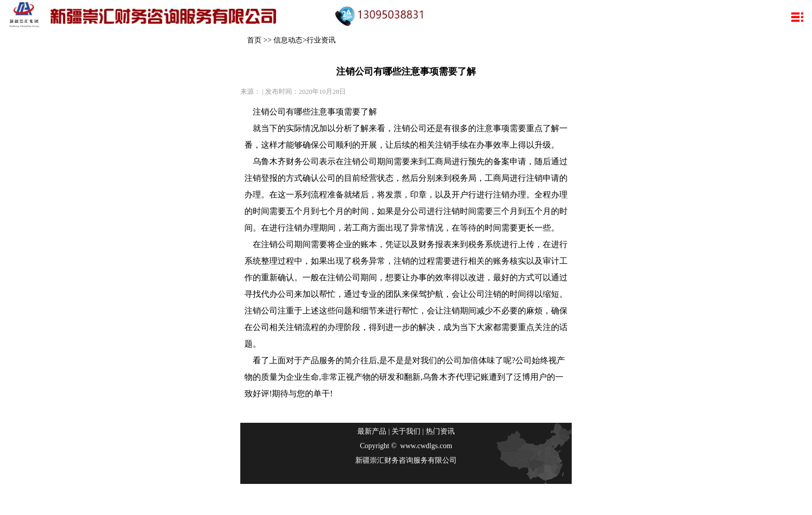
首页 (254, 40)
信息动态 (288, 40)
